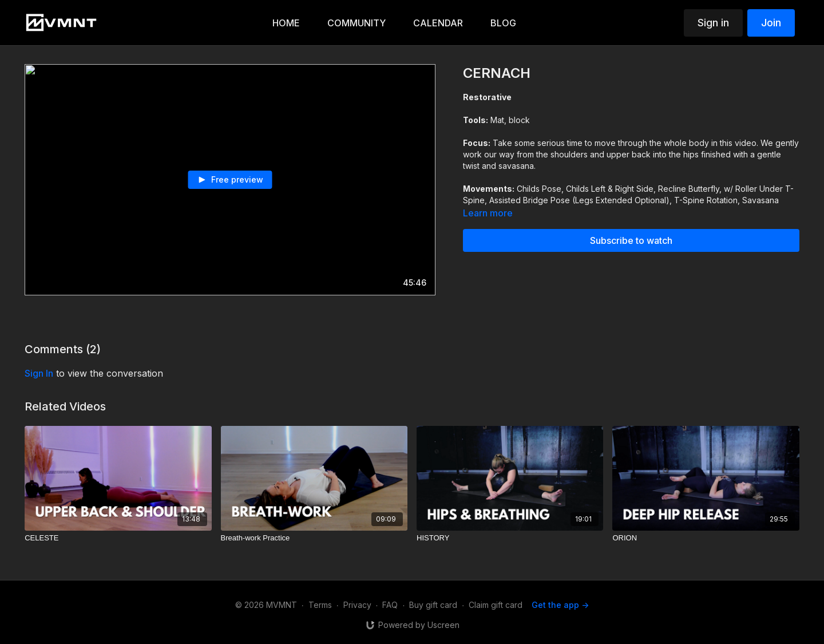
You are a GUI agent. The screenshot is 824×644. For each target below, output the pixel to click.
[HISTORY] (510, 538)
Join (771, 23)
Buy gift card (433, 605)
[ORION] (706, 538)
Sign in (713, 23)
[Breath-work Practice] (314, 538)
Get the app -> (560, 605)
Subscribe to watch (631, 240)
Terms (320, 605)
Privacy (357, 605)
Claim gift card (496, 605)
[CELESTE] (118, 538)
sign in (39, 373)
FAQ (390, 605)
